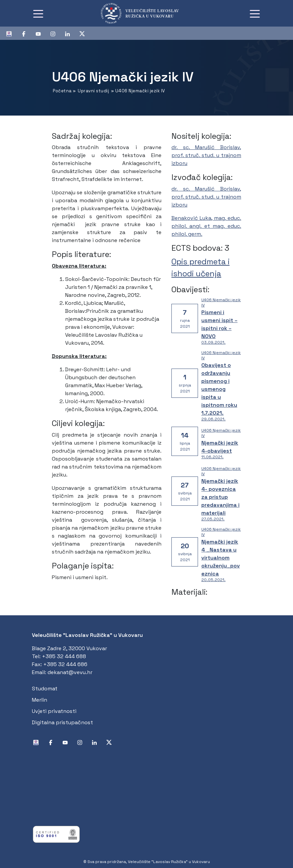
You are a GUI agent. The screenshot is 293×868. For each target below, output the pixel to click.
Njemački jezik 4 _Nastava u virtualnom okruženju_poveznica (221, 558)
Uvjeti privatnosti (54, 711)
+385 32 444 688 (64, 656)
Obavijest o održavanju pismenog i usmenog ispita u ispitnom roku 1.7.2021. (219, 389)
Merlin (40, 700)
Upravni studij (93, 91)
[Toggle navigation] (38, 13)
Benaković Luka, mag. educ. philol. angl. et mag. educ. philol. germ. (206, 226)
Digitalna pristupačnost (62, 722)
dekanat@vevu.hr (70, 672)
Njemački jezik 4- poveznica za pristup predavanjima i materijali (220, 497)
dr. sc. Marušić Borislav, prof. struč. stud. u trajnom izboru (206, 155)
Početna (62, 91)
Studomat (45, 689)
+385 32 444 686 (65, 664)
